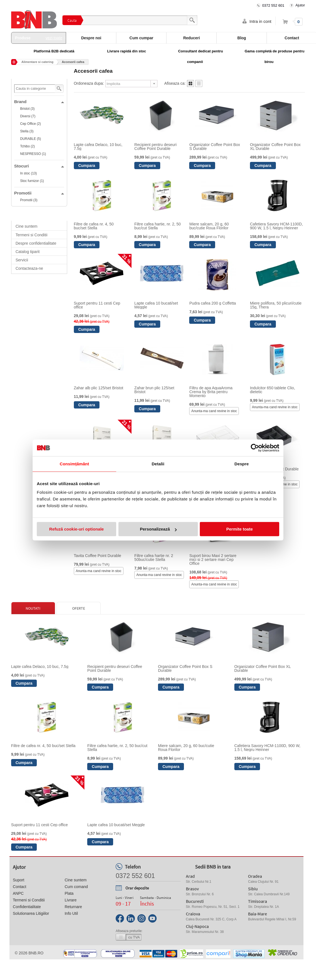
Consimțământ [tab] (74, 464)
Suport (19, 880)
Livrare (71, 900)
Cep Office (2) (30, 124)
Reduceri (191, 38)
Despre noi (91, 38)
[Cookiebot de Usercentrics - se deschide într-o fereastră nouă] (255, 448)
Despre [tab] (241, 464)
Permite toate (240, 529)
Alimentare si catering (37, 62)
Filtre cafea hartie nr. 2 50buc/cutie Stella (154, 558)
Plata (69, 893)
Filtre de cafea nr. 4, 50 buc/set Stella (94, 226)
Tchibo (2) (27, 146)
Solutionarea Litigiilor (31, 913)
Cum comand (76, 887)
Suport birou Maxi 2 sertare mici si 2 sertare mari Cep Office (213, 560)
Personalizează (158, 529)
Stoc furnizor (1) (32, 181)
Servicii (22, 260)
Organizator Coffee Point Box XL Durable (275, 147)
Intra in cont (260, 21)
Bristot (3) (27, 109)
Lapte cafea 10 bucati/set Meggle (156, 305)
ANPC (18, 893)
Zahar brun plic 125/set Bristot (154, 390)
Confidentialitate (27, 907)
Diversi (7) (28, 116)
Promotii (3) (29, 200)
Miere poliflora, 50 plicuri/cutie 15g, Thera (276, 305)
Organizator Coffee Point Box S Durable (215, 147)
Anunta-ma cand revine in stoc (214, 411)
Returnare (73, 907)
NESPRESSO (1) (33, 154)
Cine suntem (27, 226)
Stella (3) (27, 131)
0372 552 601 (273, 5)
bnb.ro (36, 953)
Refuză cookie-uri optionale (77, 529)
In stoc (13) (28, 173)
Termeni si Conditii (31, 235)
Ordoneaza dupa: (89, 83)
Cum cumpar (142, 38)
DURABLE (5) (31, 139)
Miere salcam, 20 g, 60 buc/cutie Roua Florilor (209, 226)
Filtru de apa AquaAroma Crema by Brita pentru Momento (211, 392)
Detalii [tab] (158, 464)
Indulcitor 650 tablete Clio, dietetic (273, 390)
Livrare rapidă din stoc (127, 51)
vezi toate (54, 38)
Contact (20, 887)
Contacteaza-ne (29, 268)
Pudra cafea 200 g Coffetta (212, 303)
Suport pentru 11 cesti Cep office (97, 305)
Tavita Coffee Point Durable (98, 556)
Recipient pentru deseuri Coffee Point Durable (155, 147)
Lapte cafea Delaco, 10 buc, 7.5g (98, 147)
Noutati (33, 608)
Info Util (71, 913)
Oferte (79, 608)
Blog (242, 38)
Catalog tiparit (28, 252)
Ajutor (300, 5)
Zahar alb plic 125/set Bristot (99, 388)
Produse (39, 38)
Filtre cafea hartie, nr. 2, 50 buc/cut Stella (158, 226)
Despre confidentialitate (36, 243)
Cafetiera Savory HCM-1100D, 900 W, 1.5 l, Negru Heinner (276, 226)
